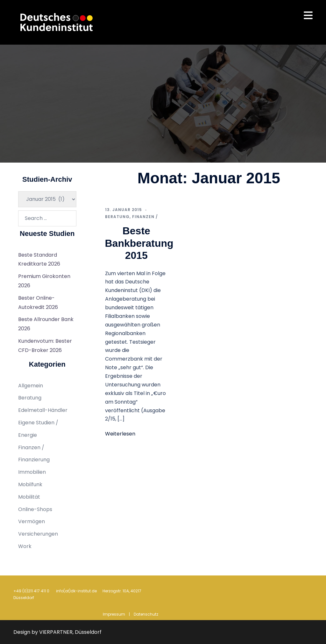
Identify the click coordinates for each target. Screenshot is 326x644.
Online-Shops (35, 509)
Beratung (117, 217)
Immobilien (32, 472)
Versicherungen (38, 534)
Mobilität (29, 497)
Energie (28, 435)
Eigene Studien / (38, 423)
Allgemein (31, 386)
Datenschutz (146, 614)
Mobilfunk (30, 484)
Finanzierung (34, 460)
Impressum (114, 614)
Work (25, 546)
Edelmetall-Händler (43, 410)
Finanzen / (145, 217)
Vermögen (32, 521)
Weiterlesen (120, 434)
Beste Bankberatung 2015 (139, 243)
